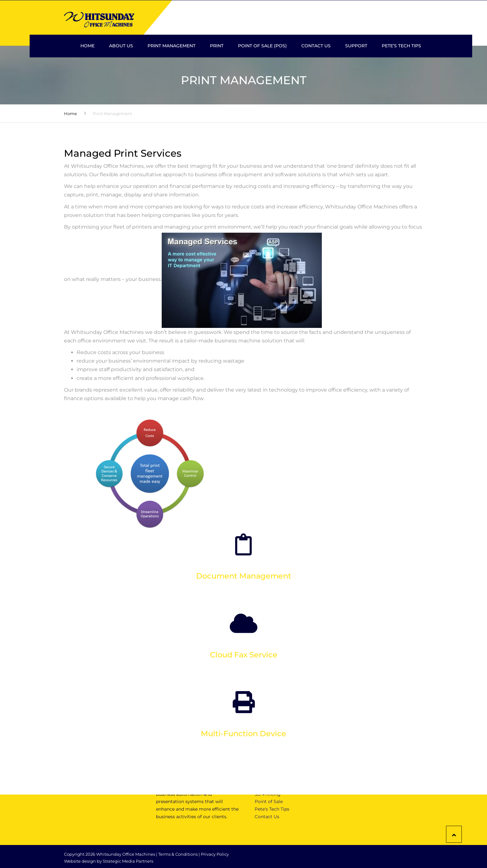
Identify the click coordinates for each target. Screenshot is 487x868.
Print (217, 46)
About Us (121, 46)
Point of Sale (269, 801)
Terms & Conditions (178, 854)
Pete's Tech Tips (272, 809)
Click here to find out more (243, 600)
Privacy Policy (215, 854)
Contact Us (316, 46)
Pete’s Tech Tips (401, 46)
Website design (80, 861)
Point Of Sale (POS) (262, 46)
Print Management (171, 46)
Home (87, 46)
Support (356, 46)
